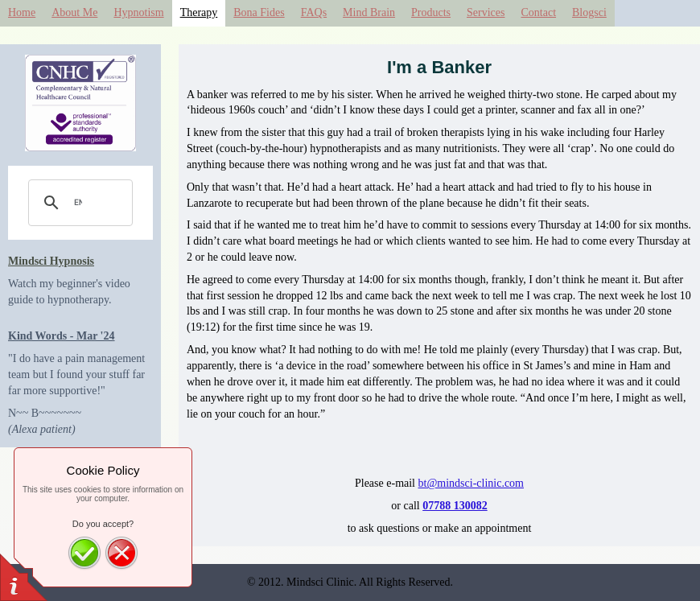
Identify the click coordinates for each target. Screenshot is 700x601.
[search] (78, 203)
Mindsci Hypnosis (51, 261)
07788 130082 (455, 506)
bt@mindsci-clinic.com (471, 483)
